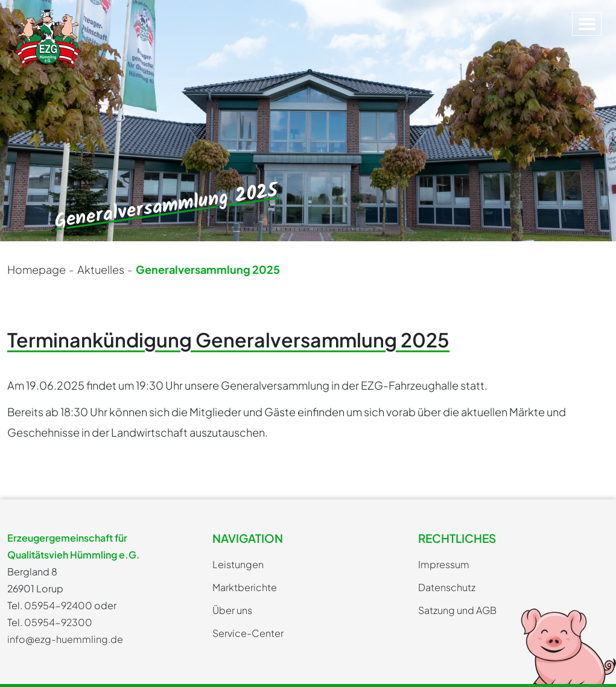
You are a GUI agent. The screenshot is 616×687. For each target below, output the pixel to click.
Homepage (37, 269)
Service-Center (248, 633)
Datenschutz (447, 587)
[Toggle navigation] (587, 24)
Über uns (232, 610)
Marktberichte (245, 587)
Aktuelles (101, 269)
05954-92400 (58, 605)
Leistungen (238, 564)
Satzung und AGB (457, 610)
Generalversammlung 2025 (208, 269)
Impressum (444, 564)
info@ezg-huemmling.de (65, 639)
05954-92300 (58, 622)
